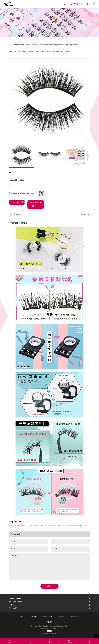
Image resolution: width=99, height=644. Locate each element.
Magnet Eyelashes (71, 45)
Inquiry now (15, 202)
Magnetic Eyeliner (17, 51)
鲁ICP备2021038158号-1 (49, 629)
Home (27, 45)
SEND (50, 586)
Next (83, 214)
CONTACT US (75, 617)
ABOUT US (33, 617)
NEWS (62, 617)
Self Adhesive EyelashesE (39, 51)
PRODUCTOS (48, 617)
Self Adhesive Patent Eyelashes (51, 45)
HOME (21, 617)
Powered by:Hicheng (49, 634)
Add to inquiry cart (36, 202)
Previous (17, 214)
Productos (35, 45)
